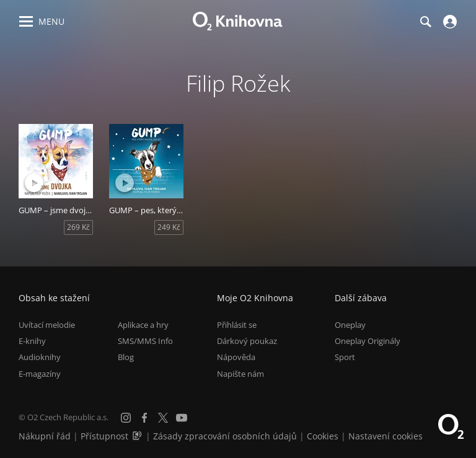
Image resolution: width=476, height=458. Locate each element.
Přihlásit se (237, 325)
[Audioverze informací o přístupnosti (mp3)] (138, 436)
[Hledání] (425, 22)
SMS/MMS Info (145, 341)
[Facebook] (144, 418)
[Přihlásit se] (448, 22)
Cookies (323, 436)
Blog (126, 357)
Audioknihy (40, 357)
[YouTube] (182, 418)
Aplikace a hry (143, 325)
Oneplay (350, 325)
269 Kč (78, 227)
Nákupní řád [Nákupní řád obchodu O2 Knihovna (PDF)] (45, 436)
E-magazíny (40, 374)
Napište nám (240, 374)
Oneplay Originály (368, 341)
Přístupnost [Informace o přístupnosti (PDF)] (104, 436)
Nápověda (236, 357)
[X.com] (163, 418)
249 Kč (169, 227)
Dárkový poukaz (247, 341)
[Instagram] (126, 418)
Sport (345, 357)
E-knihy (32, 341)
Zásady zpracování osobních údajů (225, 436)
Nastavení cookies (386, 436)
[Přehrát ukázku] (34, 183)
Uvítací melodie (47, 325)
